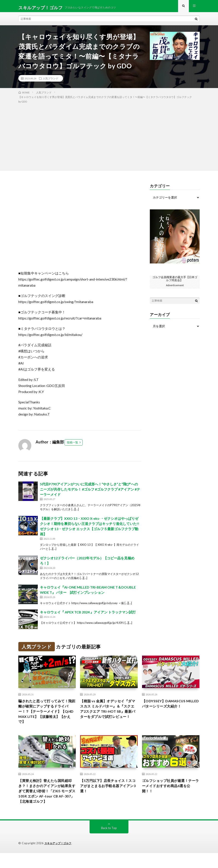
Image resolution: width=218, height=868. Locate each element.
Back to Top (109, 843)
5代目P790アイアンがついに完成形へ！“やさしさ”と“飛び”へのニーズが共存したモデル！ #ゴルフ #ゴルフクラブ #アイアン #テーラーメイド (90, 492)
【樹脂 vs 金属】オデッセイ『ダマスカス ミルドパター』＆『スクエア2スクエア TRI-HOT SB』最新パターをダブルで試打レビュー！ (108, 716)
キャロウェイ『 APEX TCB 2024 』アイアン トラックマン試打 (88, 615)
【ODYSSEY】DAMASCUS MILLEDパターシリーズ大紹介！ (167, 710)
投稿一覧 (73, 445)
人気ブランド (51, 81)
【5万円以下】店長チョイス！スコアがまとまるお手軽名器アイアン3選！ (108, 793)
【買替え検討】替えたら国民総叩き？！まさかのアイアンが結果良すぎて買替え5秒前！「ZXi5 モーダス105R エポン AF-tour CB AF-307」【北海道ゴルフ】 (46, 802)
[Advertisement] (109, 139)
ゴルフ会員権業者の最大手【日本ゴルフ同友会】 (175, 282)
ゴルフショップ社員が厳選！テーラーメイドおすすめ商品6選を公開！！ (170, 793)
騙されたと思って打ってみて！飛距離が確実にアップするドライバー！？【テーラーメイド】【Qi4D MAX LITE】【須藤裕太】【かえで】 (46, 716)
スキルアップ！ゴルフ (59, 858)
